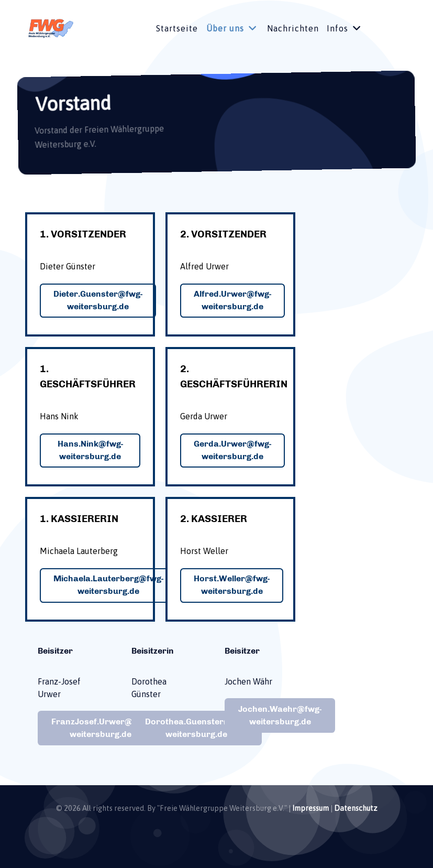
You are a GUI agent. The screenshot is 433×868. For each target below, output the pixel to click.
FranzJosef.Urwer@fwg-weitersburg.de (100, 728)
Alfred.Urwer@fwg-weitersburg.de (232, 300)
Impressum (310, 808)
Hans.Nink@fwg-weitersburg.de (90, 450)
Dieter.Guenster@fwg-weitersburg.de (98, 300)
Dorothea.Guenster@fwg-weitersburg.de (197, 728)
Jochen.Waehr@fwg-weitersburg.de (280, 715)
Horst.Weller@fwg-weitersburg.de (232, 585)
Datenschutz (356, 808)
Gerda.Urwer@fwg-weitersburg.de (232, 450)
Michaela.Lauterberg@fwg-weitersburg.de (108, 585)
